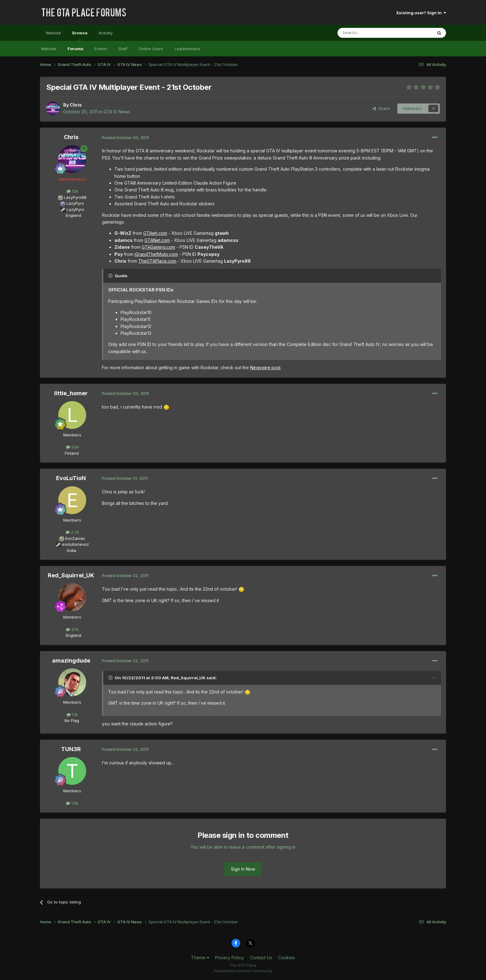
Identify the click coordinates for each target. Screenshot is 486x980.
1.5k (72, 803)
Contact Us (261, 958)
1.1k (72, 715)
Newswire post (265, 367)
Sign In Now (243, 869)
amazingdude (71, 661)
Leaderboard (187, 49)
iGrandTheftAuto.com (156, 254)
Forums (75, 49)
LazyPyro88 (75, 197)
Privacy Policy (230, 958)
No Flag (72, 720)
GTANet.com (157, 240)
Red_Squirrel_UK (71, 575)
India (72, 550)
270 (72, 629)
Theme (200, 958)
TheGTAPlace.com (157, 261)
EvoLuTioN (71, 478)
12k (72, 191)
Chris (76, 105)
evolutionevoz (75, 544)
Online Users (151, 49)
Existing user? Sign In (421, 13)
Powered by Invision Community (243, 971)
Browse (80, 36)
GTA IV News (117, 112)
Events (101, 49)
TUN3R (71, 749)
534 (72, 447)
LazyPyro (75, 203)
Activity (106, 33)
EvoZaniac (75, 538)
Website (53, 33)
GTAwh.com (155, 233)
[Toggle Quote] (111, 276)
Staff (123, 49)
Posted (125, 138)
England (72, 215)
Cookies (287, 958)
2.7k (72, 532)
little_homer (71, 393)
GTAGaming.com (158, 247)
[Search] (369, 33)
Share (381, 108)
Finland (72, 453)
